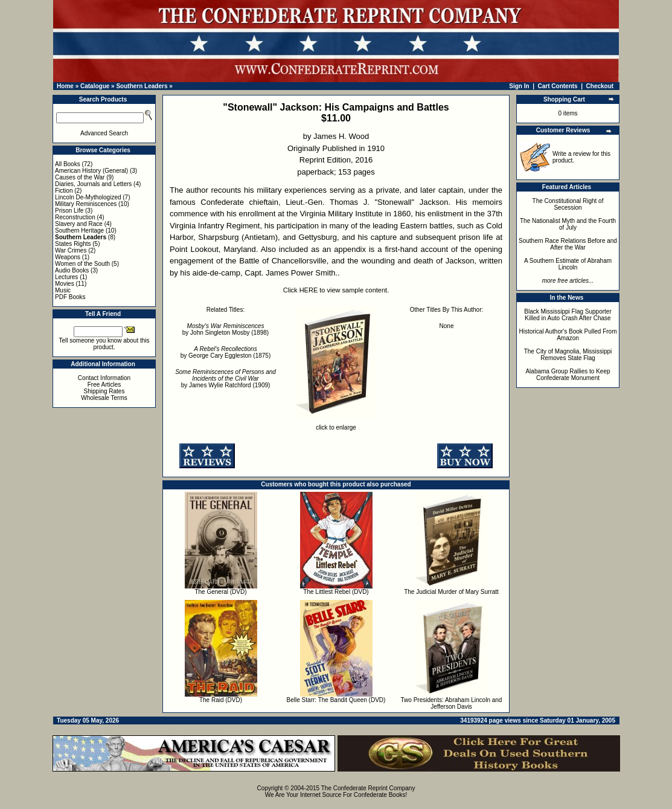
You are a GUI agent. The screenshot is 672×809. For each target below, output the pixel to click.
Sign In (519, 86)
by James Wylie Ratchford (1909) (226, 379)
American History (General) (91, 171)
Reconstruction (75, 217)
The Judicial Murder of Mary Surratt (451, 592)
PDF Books (70, 297)
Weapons (68, 257)
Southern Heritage (79, 230)
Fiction (64, 191)
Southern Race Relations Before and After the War (568, 244)
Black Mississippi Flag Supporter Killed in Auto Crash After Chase (568, 315)
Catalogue (95, 86)
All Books (68, 164)
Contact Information (104, 378)
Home (65, 86)
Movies (65, 284)
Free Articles (104, 385)
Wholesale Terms (104, 398)
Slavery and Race (79, 224)
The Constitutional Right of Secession (568, 204)
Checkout (600, 86)
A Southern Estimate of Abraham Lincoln (568, 264)
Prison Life (69, 211)
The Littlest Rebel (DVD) (336, 592)
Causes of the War (80, 177)
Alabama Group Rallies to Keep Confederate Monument (568, 375)
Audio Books (72, 270)
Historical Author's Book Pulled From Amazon (568, 335)
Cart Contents (558, 86)
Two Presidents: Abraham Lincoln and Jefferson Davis (452, 703)
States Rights (73, 244)
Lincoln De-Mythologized (88, 197)
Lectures (66, 277)
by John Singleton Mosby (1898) (226, 329)
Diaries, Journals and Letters (93, 184)
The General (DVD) (220, 592)
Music (63, 290)
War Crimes (71, 250)
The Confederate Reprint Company (368, 788)
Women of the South (82, 264)
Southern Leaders (142, 86)
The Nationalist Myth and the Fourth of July (568, 224)
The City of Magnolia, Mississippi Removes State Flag (568, 355)
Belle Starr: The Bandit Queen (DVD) (336, 700)
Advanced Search (104, 133)
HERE (309, 290)
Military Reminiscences (86, 204)
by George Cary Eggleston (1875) (226, 352)
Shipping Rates (104, 391)
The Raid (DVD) (221, 700)
